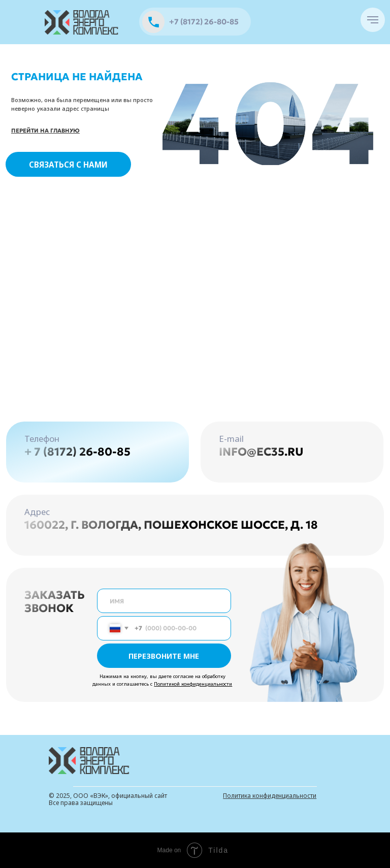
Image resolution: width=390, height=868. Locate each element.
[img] (82, 22)
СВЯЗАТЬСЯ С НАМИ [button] (68, 165)
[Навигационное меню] (373, 20)
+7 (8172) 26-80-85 (204, 22)
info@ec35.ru (261, 452)
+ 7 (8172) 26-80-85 (77, 452)
